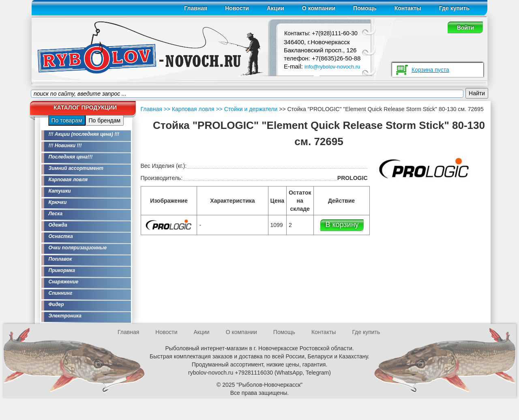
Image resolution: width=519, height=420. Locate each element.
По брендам (105, 120)
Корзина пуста (430, 70)
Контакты (408, 8)
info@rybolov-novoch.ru (332, 67)
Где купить (454, 8)
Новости (237, 8)
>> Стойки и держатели (246, 109)
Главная (196, 8)
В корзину (342, 225)
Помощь (365, 8)
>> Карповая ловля (189, 109)
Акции (276, 8)
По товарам (67, 120)
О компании (319, 8)
